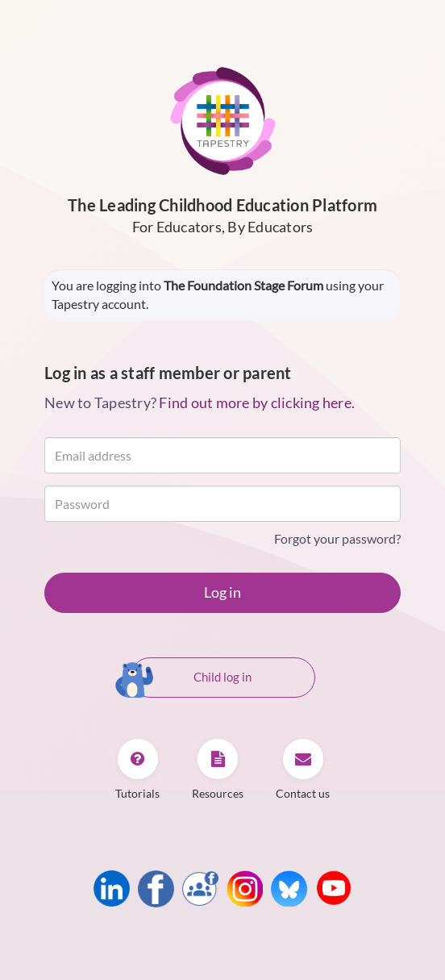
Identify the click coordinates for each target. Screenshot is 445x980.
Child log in (191, 678)
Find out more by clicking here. (257, 402)
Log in (222, 592)
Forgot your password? (337, 538)
